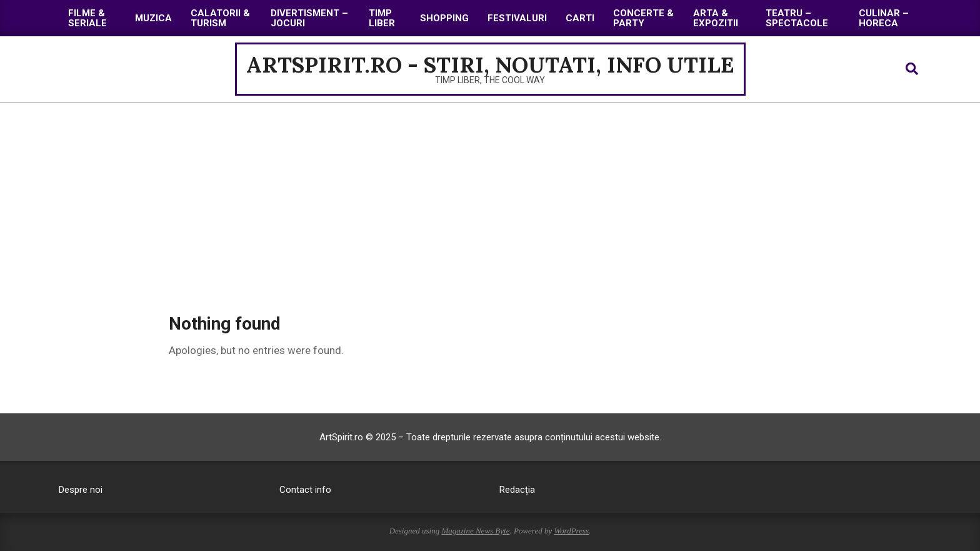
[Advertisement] (490, 196)
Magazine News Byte (475, 531)
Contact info (305, 490)
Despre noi (81, 490)
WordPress (571, 531)
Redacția (517, 490)
